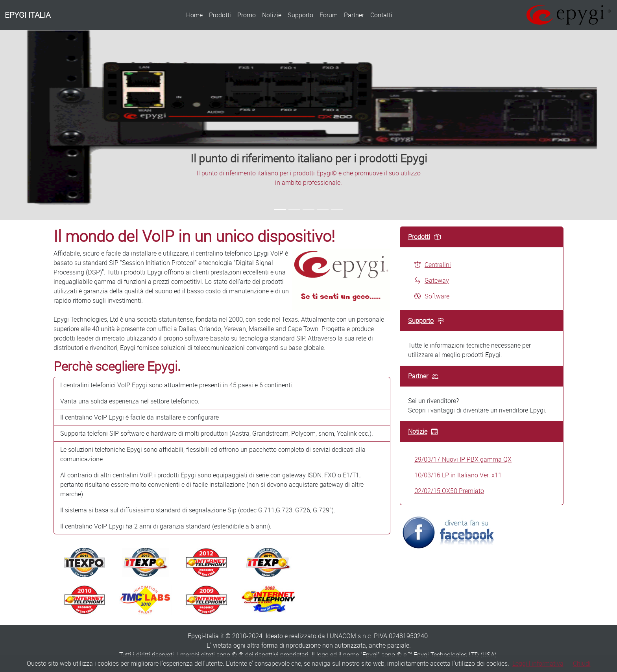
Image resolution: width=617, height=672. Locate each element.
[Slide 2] (294, 209)
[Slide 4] (323, 209)
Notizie (272, 15)
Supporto (300, 15)
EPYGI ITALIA (28, 15)
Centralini (433, 265)
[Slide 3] (308, 209)
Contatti (381, 15)
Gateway (432, 280)
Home (194, 15)
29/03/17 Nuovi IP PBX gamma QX (463, 459)
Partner (354, 15)
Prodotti (220, 15)
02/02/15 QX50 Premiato (449, 491)
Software (432, 296)
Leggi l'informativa (538, 663)
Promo (247, 15)
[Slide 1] (280, 209)
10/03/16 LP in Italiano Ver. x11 (458, 475)
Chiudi (582, 663)
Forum (329, 15)
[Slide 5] (337, 209)
